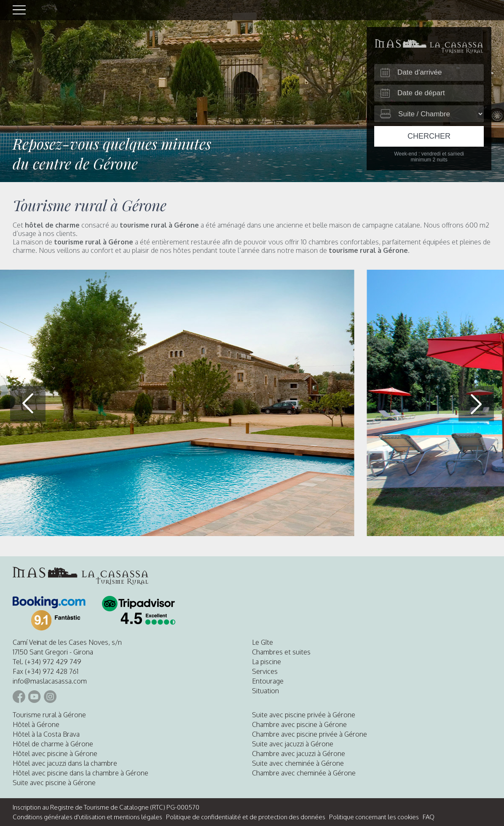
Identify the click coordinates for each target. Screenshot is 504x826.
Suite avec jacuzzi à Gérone (293, 744)
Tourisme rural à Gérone (49, 715)
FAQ (429, 817)
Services (265, 671)
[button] (476, 404)
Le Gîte (263, 642)
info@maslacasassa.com (50, 681)
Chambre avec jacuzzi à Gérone (299, 754)
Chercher (429, 136)
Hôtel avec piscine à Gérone (55, 754)
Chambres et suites (281, 652)
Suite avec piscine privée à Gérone (304, 715)
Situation (265, 691)
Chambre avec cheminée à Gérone (304, 773)
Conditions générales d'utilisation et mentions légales (87, 817)
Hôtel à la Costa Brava (46, 734)
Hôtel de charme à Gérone (53, 744)
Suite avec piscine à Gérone (54, 783)
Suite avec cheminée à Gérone (298, 763)
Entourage (268, 681)
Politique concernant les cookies (374, 817)
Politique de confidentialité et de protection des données (246, 817)
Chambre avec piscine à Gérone (299, 724)
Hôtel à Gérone (36, 724)
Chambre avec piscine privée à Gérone (310, 734)
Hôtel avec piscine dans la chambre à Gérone (80, 773)
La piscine (267, 662)
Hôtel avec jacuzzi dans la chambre (65, 763)
